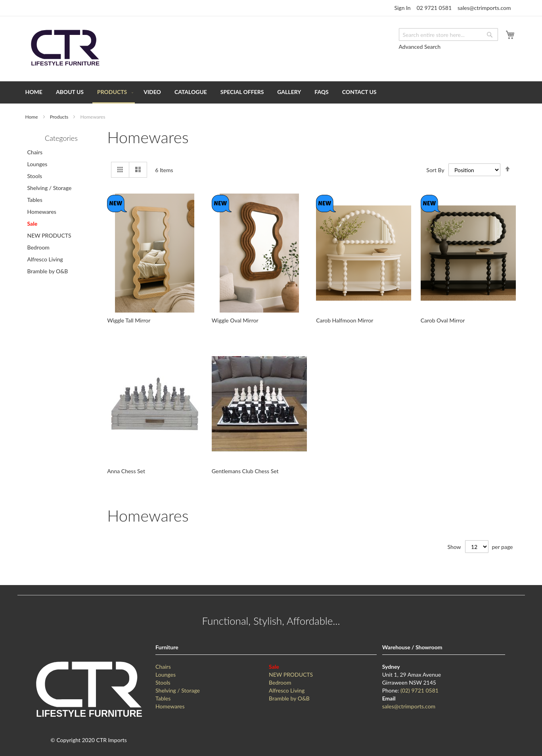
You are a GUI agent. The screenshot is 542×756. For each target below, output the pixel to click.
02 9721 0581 (434, 8)
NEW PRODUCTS (49, 235)
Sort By (435, 170)
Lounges (37, 164)
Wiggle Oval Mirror (235, 320)
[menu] (271, 92)
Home (32, 117)
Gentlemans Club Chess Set (245, 471)
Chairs (35, 152)
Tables (35, 200)
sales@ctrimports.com (484, 8)
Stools (35, 176)
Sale (33, 224)
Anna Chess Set (126, 471)
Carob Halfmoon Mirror (345, 320)
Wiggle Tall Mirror (129, 320)
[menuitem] (34, 92)
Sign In (402, 8)
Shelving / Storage (50, 188)
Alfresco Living (45, 259)
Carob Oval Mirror (443, 320)
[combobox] (448, 35)
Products (60, 117)
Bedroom (38, 247)
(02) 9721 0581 (419, 690)
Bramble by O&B (48, 271)
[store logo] (65, 48)
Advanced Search (420, 47)
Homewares (42, 212)
